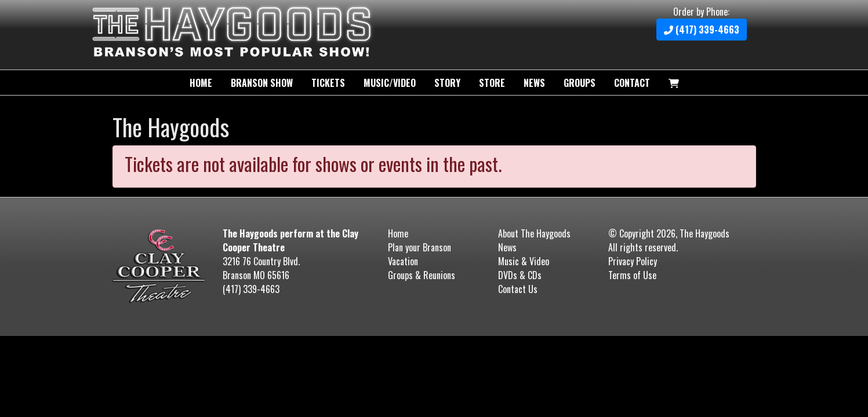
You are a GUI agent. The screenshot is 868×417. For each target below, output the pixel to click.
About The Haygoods (534, 233)
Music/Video (390, 83)
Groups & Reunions (422, 275)
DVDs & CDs (520, 275)
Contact (632, 83)
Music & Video (524, 261)
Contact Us (518, 289)
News (534, 83)
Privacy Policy (633, 261)
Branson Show (262, 83)
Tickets (328, 83)
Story (447, 83)
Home (201, 83)
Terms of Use (632, 275)
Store (492, 83)
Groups (580, 83)
